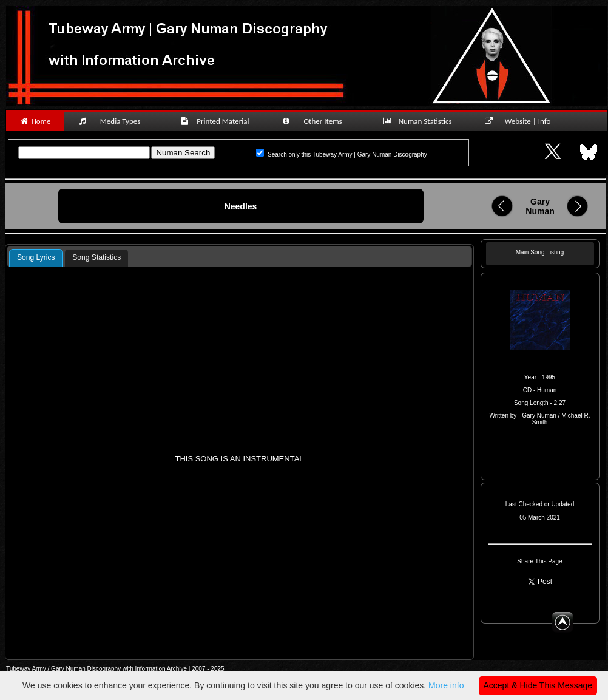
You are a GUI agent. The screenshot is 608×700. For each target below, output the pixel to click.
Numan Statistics (420, 121)
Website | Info (522, 121)
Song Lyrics (36, 257)
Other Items (319, 121)
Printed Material (217, 121)
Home (35, 121)
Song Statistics (96, 257)
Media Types (115, 121)
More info (446, 685)
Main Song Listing (540, 252)
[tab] (36, 258)
